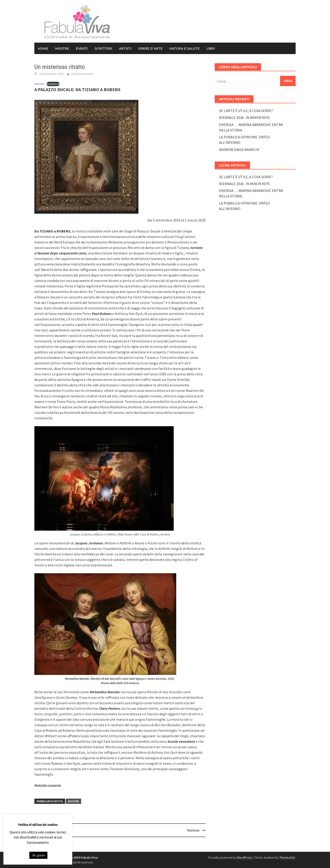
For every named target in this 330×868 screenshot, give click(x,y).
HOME (43, 48)
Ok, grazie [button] (38, 855)
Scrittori (103, 48)
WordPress (245, 857)
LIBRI (211, 48)
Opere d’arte (150, 48)
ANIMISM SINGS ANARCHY (239, 150)
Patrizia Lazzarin (82, 74)
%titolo (193, 830)
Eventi (82, 48)
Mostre (62, 48)
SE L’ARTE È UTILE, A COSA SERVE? (246, 111)
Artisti (125, 48)
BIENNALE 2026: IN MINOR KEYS (244, 117)
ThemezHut (287, 857)
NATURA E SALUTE (184, 48)
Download (53, 84)
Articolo (39, 84)
